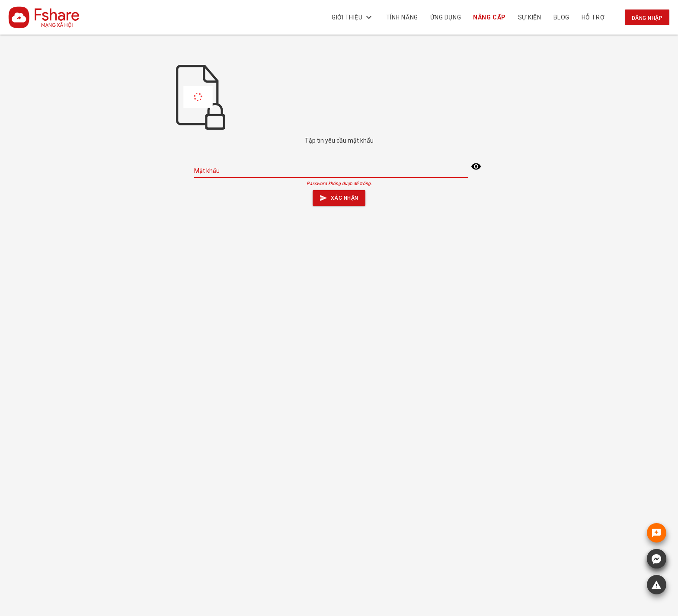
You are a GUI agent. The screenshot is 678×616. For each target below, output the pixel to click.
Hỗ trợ (593, 17)
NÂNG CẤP (490, 17)
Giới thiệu (353, 17)
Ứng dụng (446, 17)
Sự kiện (530, 17)
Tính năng (402, 17)
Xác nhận (339, 196)
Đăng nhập (647, 18)
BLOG (561, 17)
